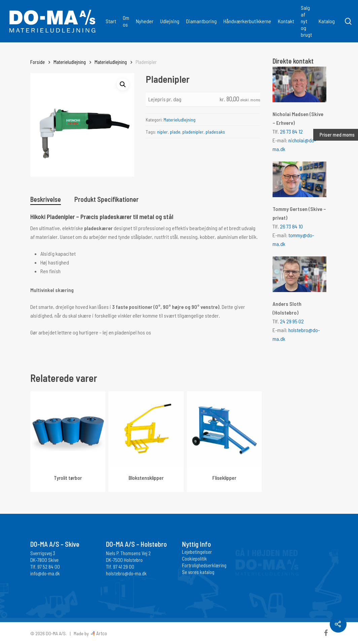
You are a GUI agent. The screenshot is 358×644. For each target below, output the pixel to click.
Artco (101, 633)
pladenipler (193, 132)
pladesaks (215, 132)
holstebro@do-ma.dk (126, 573)
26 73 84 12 (291, 131)
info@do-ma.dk (45, 573)
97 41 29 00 (124, 567)
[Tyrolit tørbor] (68, 429)
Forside (38, 62)
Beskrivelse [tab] (46, 199)
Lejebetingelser (197, 552)
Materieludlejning (70, 62)
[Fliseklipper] (224, 429)
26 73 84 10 (291, 226)
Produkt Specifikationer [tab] (106, 199)
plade (175, 132)
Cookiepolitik (194, 559)
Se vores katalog (198, 572)
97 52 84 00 (49, 567)
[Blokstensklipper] (146, 429)
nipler (163, 132)
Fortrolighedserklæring (204, 565)
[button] (123, 84)
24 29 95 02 (292, 321)
